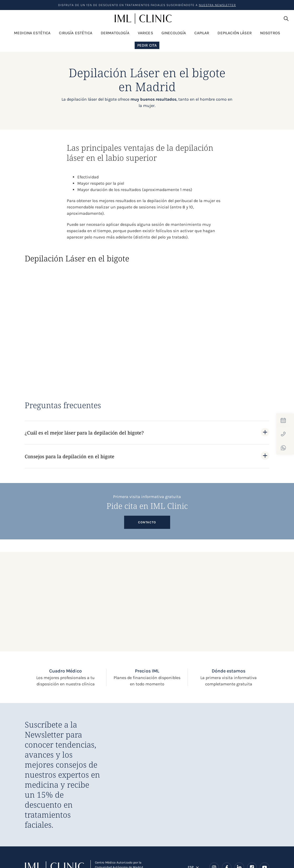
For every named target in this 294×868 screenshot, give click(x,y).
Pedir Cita (147, 45)
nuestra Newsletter (217, 5)
